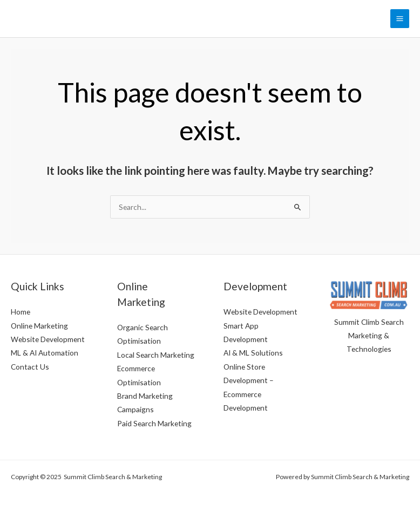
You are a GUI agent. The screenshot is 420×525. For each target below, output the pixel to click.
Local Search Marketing (156, 355)
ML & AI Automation (45, 353)
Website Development (48, 339)
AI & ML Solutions (253, 353)
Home (21, 312)
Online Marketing (39, 326)
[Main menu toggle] (400, 19)
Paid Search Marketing (154, 423)
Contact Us (30, 367)
